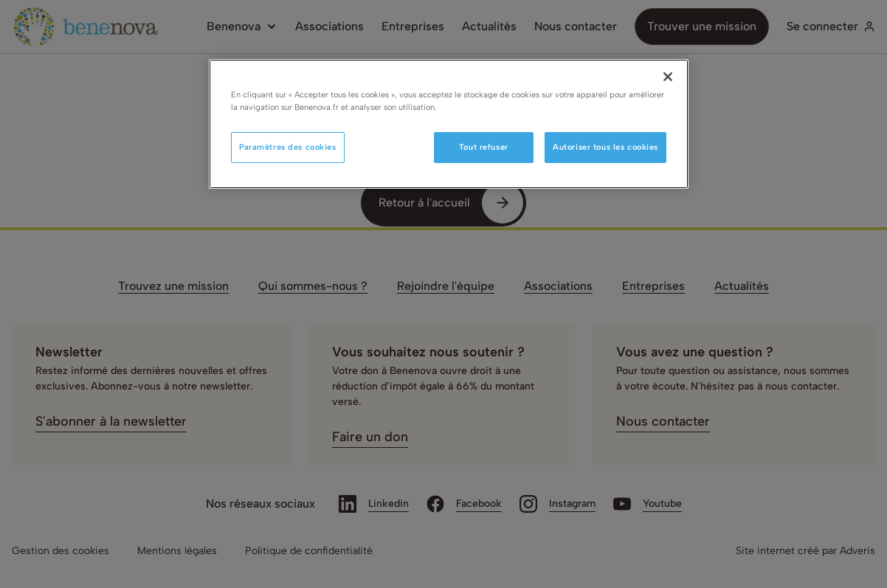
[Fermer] (668, 77)
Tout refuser (484, 147)
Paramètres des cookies (288, 147)
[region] (449, 124)
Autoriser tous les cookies (605, 147)
